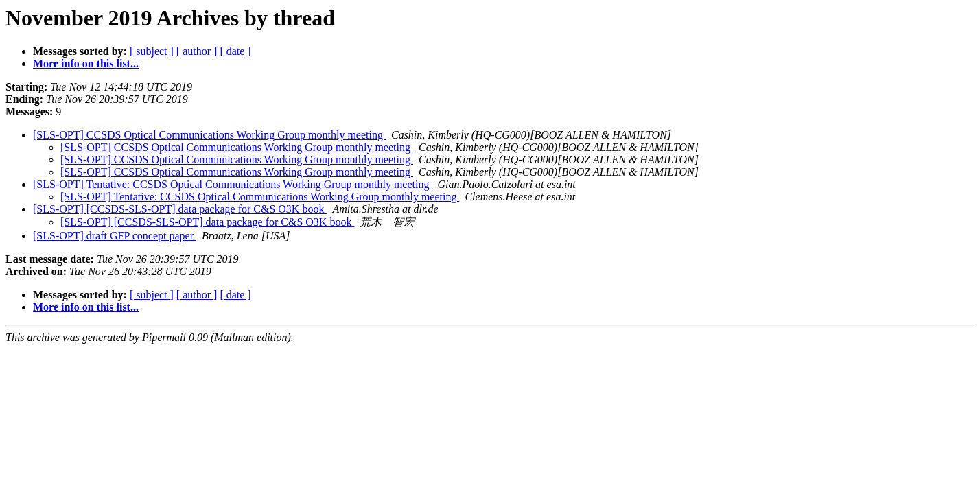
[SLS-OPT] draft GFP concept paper (115, 236)
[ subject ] (152, 51)
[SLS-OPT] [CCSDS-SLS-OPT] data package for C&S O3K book (180, 209)
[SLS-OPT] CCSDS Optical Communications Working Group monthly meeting (209, 135)
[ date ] (235, 51)
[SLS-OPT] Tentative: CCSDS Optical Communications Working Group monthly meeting (232, 184)
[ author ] (197, 51)
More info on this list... (86, 63)
